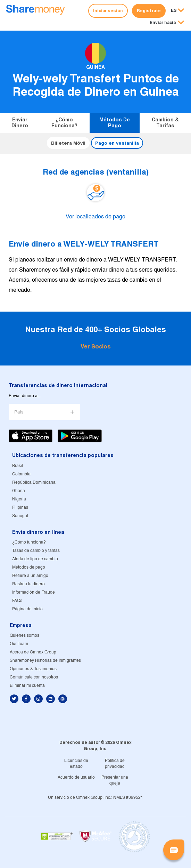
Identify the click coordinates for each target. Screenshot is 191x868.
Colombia (21, 474)
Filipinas (20, 508)
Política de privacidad (115, 764)
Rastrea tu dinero (28, 584)
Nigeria (19, 499)
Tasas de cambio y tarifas (36, 551)
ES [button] (174, 10)
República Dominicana (34, 483)
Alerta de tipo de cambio (35, 559)
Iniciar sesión (108, 11)
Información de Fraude (34, 592)
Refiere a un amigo (30, 576)
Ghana (19, 491)
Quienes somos (24, 636)
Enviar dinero (20, 123)
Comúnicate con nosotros (34, 677)
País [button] (19, 412)
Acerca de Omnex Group (33, 652)
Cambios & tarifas (165, 123)
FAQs (17, 601)
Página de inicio (27, 609)
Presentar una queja (115, 780)
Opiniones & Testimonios (33, 669)
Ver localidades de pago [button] (95, 217)
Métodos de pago (115, 123)
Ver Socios (96, 347)
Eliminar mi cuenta (27, 686)
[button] (167, 23)
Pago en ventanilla (117, 143)
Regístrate (149, 11)
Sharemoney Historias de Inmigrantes (45, 661)
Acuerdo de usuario (76, 777)
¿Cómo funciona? (64, 123)
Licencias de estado (76, 764)
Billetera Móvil (68, 143)
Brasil (18, 466)
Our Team (19, 644)
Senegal (20, 516)
